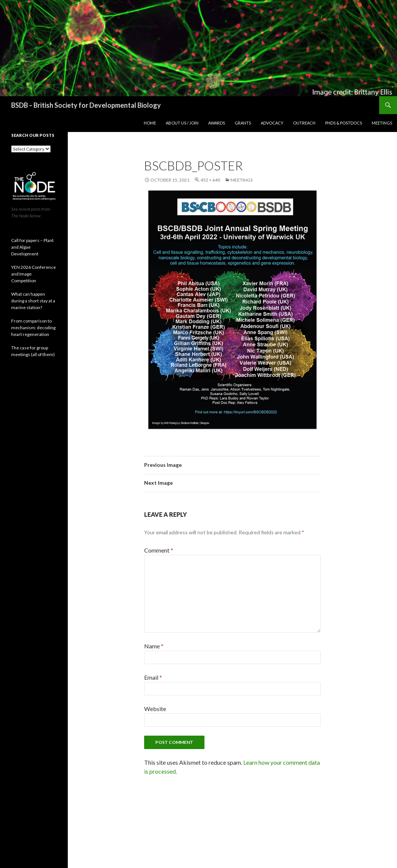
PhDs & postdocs (344, 123)
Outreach (304, 123)
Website (155, 709)
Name (154, 646)
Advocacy (272, 123)
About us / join (182, 123)
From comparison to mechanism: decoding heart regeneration (33, 328)
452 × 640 (210, 180)
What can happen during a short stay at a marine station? (33, 301)
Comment (159, 550)
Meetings (382, 123)
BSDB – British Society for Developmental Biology (86, 105)
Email (153, 677)
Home (150, 123)
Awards (217, 123)
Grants (243, 123)
